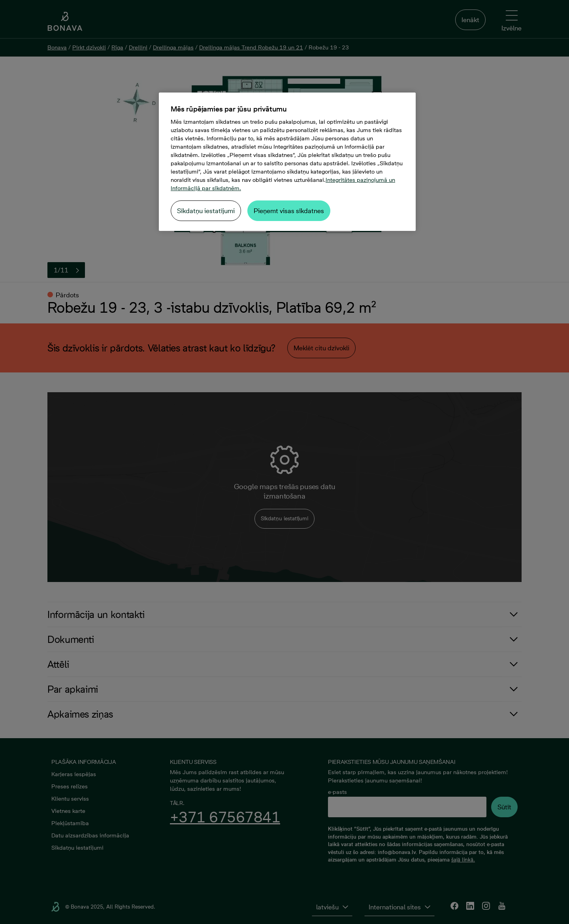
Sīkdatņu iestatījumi (206, 211)
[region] (287, 162)
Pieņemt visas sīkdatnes (289, 211)
